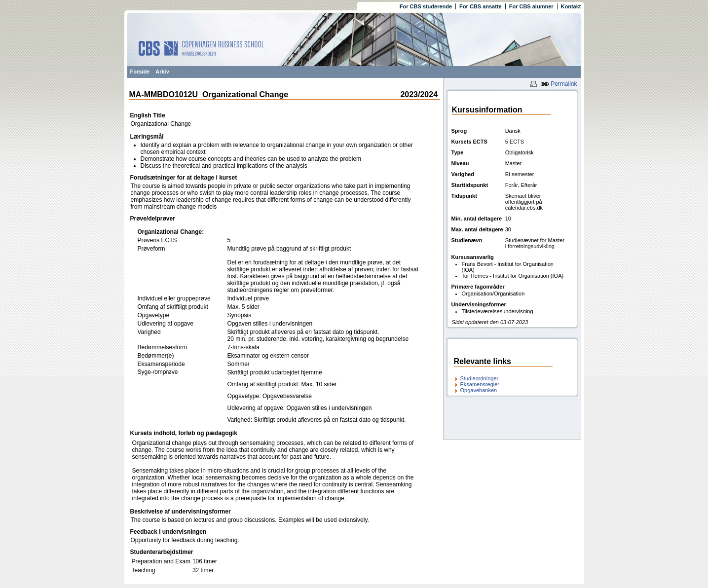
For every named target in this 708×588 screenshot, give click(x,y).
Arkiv (162, 72)
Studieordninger (480, 378)
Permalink (559, 84)
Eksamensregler (480, 384)
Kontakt (571, 6)
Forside (140, 72)
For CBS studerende (426, 6)
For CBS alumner (531, 6)
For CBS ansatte (481, 6)
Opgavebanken (479, 390)
